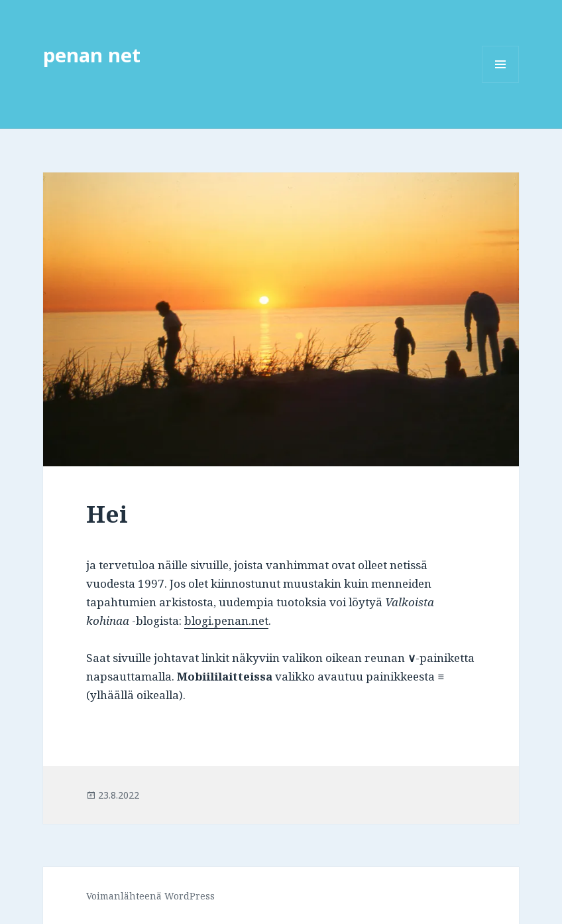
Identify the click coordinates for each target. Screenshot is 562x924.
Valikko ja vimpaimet (501, 83)
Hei (107, 514)
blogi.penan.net (226, 621)
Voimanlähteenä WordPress (150, 896)
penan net (92, 55)
